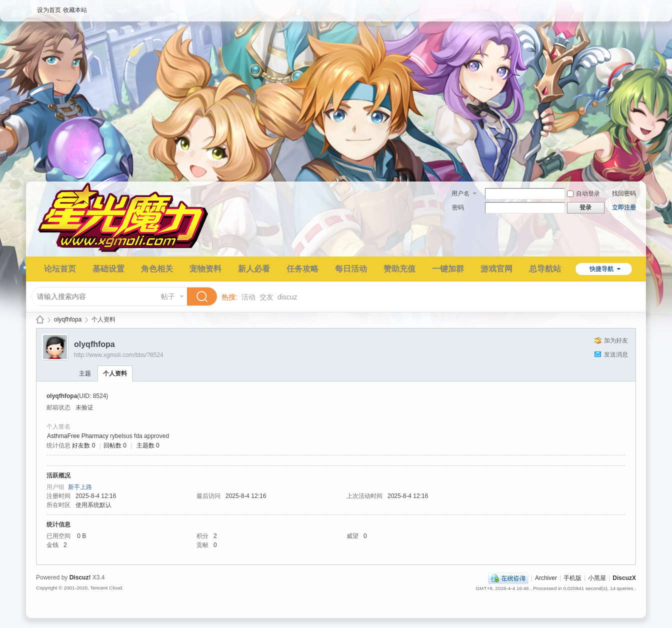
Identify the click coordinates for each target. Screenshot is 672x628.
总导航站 (545, 269)
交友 (266, 297)
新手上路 (80, 487)
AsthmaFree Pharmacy (78, 436)
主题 (85, 373)
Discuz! (80, 577)
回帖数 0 (115, 445)
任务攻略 (302, 269)
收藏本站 (75, 10)
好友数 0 (83, 445)
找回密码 (624, 193)
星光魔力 (40, 320)
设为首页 (49, 10)
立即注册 (624, 207)
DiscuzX (624, 578)
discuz (287, 297)
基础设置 (108, 269)
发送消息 (616, 354)
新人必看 (254, 269)
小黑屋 (597, 578)
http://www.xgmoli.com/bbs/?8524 (119, 355)
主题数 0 (148, 445)
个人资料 (115, 373)
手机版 (572, 578)
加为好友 (616, 340)
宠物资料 (205, 269)
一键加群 (448, 269)
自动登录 (583, 193)
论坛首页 (60, 269)
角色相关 (157, 269)
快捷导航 (601, 269)
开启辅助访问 (633, 7)
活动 (248, 297)
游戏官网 (496, 269)
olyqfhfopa (68, 319)
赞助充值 (399, 269)
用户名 (460, 193)
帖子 (168, 296)
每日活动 (351, 269)
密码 (458, 207)
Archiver (546, 578)
